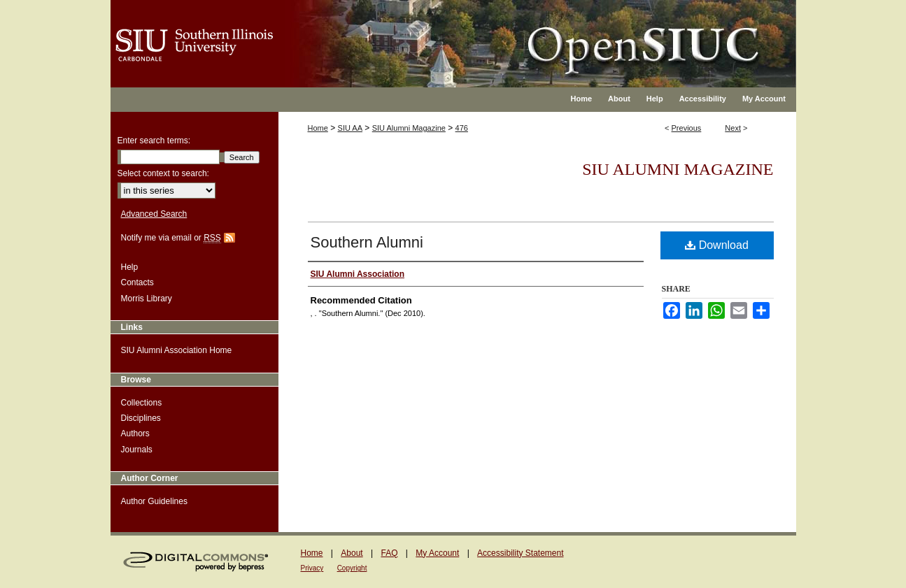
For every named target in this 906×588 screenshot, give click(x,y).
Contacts (137, 282)
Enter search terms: (154, 141)
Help (130, 267)
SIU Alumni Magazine (409, 128)
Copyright (352, 568)
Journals (137, 450)
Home (318, 128)
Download (717, 245)
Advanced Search (154, 214)
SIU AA (350, 128)
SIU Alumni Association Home (177, 350)
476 (462, 128)
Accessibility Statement (520, 553)
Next (733, 128)
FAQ (389, 553)
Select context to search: (163, 173)
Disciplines (141, 418)
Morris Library (147, 299)
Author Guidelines (154, 501)
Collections (142, 403)
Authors (135, 433)
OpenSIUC (498, 35)
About (352, 553)
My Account (437, 553)
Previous (687, 128)
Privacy (312, 568)
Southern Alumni (367, 242)
